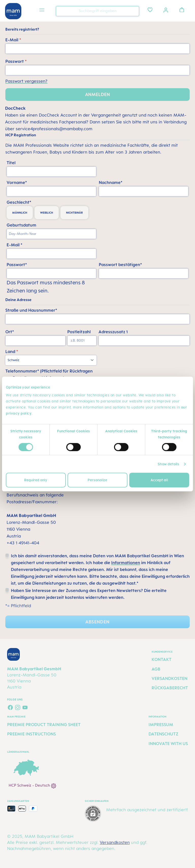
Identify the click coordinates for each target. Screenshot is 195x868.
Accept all (159, 480)
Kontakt (161, 659)
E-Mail (13, 40)
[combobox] (97, 11)
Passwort (16, 61)
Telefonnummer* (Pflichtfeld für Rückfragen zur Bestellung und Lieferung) (49, 374)
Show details (168, 464)
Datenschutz (163, 734)
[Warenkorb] (182, 10)
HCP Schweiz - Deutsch (32, 786)
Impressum (161, 725)
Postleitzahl (79, 332)
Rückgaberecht (170, 688)
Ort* (10, 332)
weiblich (47, 213)
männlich (20, 213)
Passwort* (17, 265)
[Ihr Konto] (166, 10)
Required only (36, 480)
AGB (156, 669)
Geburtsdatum (21, 225)
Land (12, 352)
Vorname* (17, 182)
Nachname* (111, 182)
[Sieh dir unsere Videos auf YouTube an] (25, 707)
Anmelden (97, 94)
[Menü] (42, 11)
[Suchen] (134, 11)
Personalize (97, 480)
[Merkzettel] (150, 10)
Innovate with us (168, 744)
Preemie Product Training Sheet (44, 725)
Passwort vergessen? (26, 81)
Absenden (97, 622)
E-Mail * (14, 245)
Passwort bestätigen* (120, 265)
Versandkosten (169, 678)
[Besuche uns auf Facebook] (10, 707)
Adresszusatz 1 (113, 332)
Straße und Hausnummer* (31, 310)
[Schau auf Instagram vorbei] (18, 707)
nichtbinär (74, 213)
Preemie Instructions (31, 734)
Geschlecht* (19, 202)
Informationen (126, 563)
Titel (11, 163)
